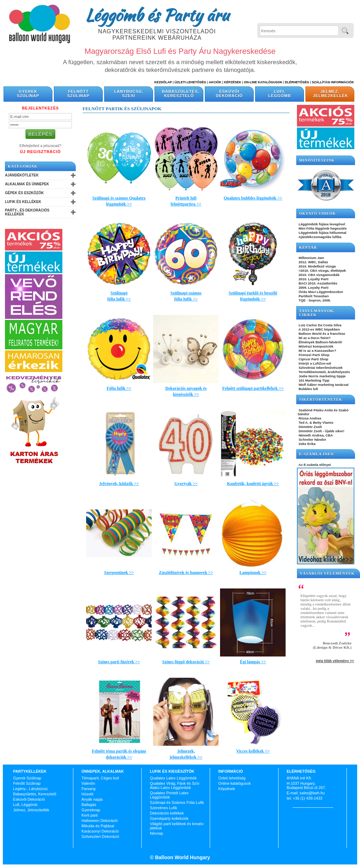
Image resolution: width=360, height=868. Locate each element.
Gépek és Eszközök (24, 193)
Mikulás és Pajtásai (98, 826)
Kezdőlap (163, 82)
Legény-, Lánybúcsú (30, 789)
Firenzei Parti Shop (314, 355)
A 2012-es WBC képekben (319, 329)
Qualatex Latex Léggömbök (173, 778)
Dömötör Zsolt (310, 427)
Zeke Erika (307, 444)
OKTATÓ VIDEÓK (317, 213)
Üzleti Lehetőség (190, 82)
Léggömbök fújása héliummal (322, 233)
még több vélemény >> (335, 661)
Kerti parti (90, 815)
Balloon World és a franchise (321, 334)
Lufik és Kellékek (23, 202)
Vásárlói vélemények (327, 573)
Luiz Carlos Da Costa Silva (320, 325)
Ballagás (89, 805)
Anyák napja (92, 799)
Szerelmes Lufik (164, 808)
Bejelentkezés (40, 108)
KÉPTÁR (308, 247)
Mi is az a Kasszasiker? (317, 351)
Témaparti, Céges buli (100, 778)
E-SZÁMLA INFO (316, 454)
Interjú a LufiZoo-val (314, 363)
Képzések (233, 82)
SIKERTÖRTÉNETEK (321, 399)
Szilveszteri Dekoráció (100, 836)
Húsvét (88, 794)
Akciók (215, 82)
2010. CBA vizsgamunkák (319, 275)
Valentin (88, 783)
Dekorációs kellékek (167, 813)
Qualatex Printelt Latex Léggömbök (169, 795)
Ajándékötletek (22, 175)
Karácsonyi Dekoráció (100, 831)
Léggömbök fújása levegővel (321, 224)
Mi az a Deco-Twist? (314, 338)
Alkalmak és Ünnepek (27, 184)
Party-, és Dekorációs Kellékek (27, 212)
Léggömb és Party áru (157, 15)
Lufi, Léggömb (280, 94)
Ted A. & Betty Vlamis (316, 422)
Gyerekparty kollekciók (169, 818)
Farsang (89, 789)
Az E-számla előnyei (314, 465)
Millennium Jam (311, 258)
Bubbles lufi (308, 389)
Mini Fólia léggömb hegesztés (322, 228)
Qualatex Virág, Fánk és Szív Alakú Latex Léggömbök (175, 785)
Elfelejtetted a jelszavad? (40, 146)
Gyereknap (91, 810)
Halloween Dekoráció (100, 821)
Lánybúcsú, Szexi (129, 94)
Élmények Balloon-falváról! (320, 342)
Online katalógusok (235, 783)
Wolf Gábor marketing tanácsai (323, 385)
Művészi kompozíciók (316, 346)
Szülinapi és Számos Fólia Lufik (177, 802)
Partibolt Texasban (313, 296)
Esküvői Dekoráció (229, 94)
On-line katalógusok (263, 82)
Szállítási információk (333, 82)
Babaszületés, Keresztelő (181, 94)
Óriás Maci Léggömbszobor (320, 292)
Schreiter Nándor (312, 439)
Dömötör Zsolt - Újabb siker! (321, 431)
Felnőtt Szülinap (78, 94)
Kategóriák (23, 166)
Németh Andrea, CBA (315, 435)
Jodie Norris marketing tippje (322, 376)
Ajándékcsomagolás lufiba (319, 237)
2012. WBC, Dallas (313, 262)
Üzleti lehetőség (232, 778)
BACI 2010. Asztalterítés (317, 283)
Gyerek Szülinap (28, 94)
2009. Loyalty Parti (313, 288)
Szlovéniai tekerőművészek (320, 368)
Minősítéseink (317, 160)
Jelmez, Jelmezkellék (330, 94)
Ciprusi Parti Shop (313, 359)
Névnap (156, 833)
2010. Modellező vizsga (317, 266)
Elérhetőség (297, 82)
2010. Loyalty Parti (313, 279)
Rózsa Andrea (309, 418)
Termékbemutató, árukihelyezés (324, 372)
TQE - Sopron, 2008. (314, 300)
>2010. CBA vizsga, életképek (322, 270)
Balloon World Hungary (182, 857)
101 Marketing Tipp (313, 380)
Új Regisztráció (40, 152)
